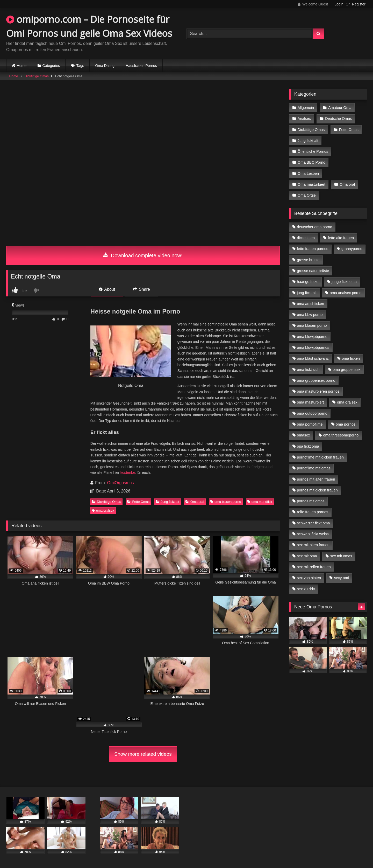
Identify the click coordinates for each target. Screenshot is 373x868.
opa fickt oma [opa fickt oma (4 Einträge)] (308, 446)
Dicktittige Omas (37, 76)
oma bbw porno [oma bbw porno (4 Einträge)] (310, 315)
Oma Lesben (308, 173)
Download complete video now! (143, 255)
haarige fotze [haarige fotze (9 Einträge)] (308, 282)
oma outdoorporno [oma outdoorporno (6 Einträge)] (312, 413)
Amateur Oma (340, 108)
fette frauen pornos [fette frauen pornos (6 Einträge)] (313, 249)
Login (339, 4)
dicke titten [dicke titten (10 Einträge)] (306, 238)
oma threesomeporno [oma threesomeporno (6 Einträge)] (341, 435)
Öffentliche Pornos (313, 151)
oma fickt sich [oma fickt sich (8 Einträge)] (308, 370)
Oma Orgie (307, 195)
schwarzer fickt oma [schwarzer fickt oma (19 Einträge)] (313, 523)
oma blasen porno (226, 502)
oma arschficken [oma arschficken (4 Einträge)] (310, 304)
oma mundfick (260, 502)
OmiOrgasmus (120, 483)
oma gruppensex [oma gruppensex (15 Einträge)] (346, 370)
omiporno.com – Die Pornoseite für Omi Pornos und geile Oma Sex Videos (89, 26)
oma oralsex (103, 511)
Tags (80, 66)
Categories (51, 66)
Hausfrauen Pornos (141, 66)
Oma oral (195, 502)
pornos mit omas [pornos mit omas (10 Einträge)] (311, 501)
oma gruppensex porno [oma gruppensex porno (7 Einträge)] (316, 380)
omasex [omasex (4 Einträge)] (303, 435)
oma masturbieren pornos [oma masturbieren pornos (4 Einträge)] (318, 391)
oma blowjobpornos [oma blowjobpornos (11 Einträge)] (313, 348)
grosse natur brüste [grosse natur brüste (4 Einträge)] (313, 271)
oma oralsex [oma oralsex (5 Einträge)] (347, 402)
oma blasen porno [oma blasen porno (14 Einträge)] (312, 325)
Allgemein (306, 108)
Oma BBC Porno (311, 162)
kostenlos (128, 473)
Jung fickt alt (168, 502)
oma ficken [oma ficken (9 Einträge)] (351, 358)
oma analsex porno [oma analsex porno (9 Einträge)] (346, 293)
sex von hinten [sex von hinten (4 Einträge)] (309, 578)
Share (141, 289)
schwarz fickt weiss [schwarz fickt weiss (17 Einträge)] (313, 534)
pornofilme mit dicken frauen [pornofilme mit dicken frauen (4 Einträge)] (320, 457)
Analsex (304, 119)
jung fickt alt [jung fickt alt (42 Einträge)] (307, 293)
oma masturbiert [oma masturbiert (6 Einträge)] (310, 402)
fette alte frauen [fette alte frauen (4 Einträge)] (341, 238)
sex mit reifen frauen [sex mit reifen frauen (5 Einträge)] (314, 567)
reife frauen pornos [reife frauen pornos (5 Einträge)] (313, 512)
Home (22, 66)
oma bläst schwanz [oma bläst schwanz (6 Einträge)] (313, 358)
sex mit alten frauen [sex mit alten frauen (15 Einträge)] (313, 545)
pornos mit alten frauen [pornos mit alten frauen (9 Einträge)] (316, 479)
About (107, 289)
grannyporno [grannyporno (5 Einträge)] (352, 249)
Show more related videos (143, 754)
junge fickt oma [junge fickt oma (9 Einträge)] (344, 282)
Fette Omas (138, 502)
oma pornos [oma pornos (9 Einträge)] (346, 424)
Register (359, 4)
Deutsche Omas (338, 119)
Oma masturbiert (311, 184)
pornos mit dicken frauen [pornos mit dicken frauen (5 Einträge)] (317, 490)
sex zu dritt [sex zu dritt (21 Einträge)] (306, 589)
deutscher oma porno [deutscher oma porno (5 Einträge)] (314, 227)
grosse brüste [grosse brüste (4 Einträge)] (308, 260)
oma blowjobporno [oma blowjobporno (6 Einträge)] (312, 337)
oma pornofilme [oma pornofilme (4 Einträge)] (310, 424)
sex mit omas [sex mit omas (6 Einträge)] (341, 556)
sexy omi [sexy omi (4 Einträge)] (342, 578)
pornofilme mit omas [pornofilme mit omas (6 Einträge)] (314, 468)
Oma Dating (105, 66)
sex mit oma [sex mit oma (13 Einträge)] (307, 556)
